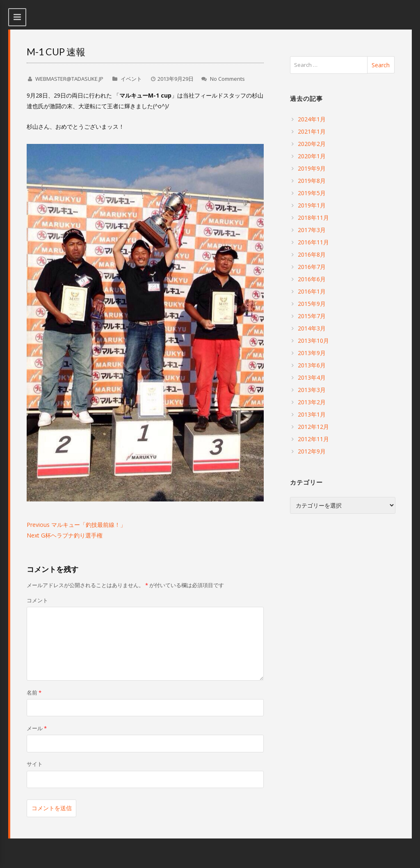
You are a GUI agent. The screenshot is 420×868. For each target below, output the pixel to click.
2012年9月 (312, 451)
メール (37, 728)
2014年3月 (312, 328)
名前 (34, 693)
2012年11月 (313, 439)
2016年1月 (312, 291)
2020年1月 (312, 156)
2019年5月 (312, 193)
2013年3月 (312, 390)
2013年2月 (312, 402)
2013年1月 (312, 414)
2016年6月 (312, 279)
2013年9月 (312, 353)
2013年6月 (312, 365)
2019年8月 (312, 181)
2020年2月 (312, 144)
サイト (35, 764)
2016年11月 (313, 242)
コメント (37, 600)
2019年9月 (312, 168)
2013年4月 (312, 377)
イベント (131, 79)
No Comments (227, 79)
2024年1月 (312, 119)
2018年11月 (313, 218)
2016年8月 (312, 254)
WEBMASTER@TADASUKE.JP (69, 79)
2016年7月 (312, 267)
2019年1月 (312, 205)
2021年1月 (312, 131)
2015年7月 (312, 316)
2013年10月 (313, 341)
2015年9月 (312, 304)
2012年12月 (313, 427)
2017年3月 (312, 230)
